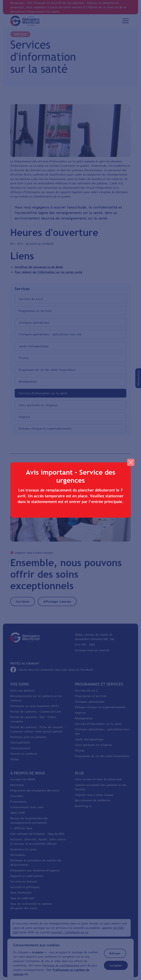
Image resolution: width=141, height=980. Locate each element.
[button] (131, 462)
